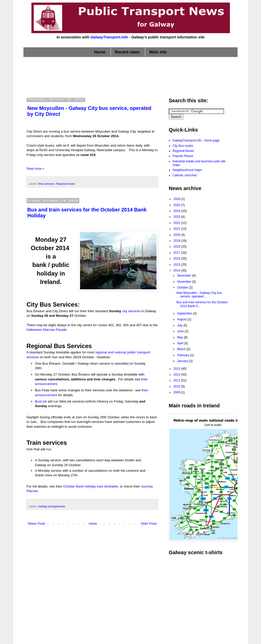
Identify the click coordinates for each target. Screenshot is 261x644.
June (181, 331)
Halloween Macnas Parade (47, 330)
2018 (177, 247)
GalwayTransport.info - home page (196, 140)
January (183, 361)
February (184, 355)
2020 (177, 235)
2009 (177, 392)
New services (46, 184)
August (182, 319)
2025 (177, 205)
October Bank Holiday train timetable (91, 486)
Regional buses (66, 184)
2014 (177, 270)
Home (100, 52)
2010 (177, 387)
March (182, 349)
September (185, 313)
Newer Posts (36, 524)
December (185, 276)
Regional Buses (183, 151)
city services (131, 311)
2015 (177, 265)
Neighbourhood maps (187, 170)
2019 (177, 241)
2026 (177, 199)
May (180, 337)
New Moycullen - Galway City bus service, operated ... (199, 295)
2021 (177, 229)
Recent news (127, 52)
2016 (177, 259)
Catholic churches (185, 175)
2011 (177, 380)
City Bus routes (183, 146)
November (185, 282)
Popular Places (183, 156)
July (180, 325)
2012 (177, 375)
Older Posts (149, 524)
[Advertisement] (130, 76)
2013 (177, 369)
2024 (177, 211)
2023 (177, 217)
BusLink (41, 401)
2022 (177, 223)
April (181, 343)
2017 (177, 253)
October (183, 288)
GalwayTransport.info (109, 37)
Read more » (35, 169)
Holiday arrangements (52, 506)
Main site (158, 52)
